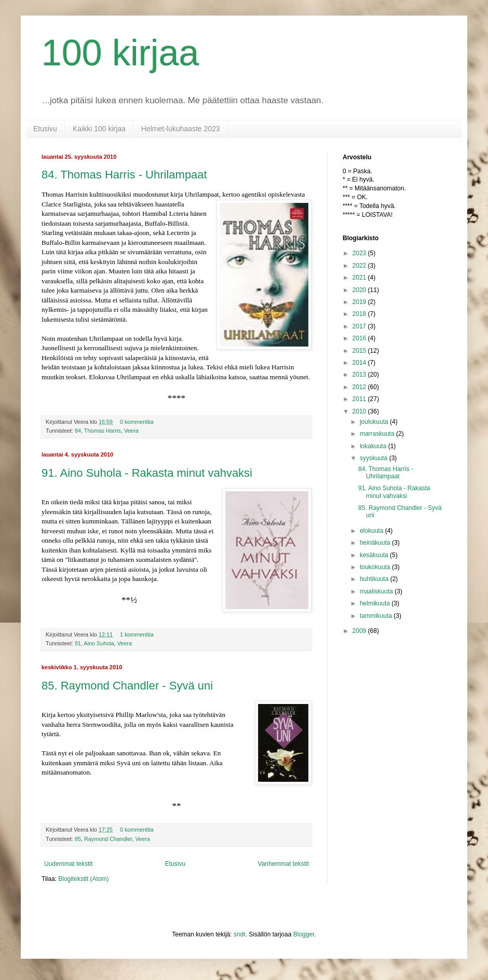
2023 (360, 253)
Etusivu (45, 129)
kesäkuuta (375, 555)
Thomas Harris (103, 431)
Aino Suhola (99, 643)
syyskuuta (375, 458)
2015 (360, 351)
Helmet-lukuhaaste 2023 (181, 129)
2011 (360, 399)
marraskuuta (378, 434)
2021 (360, 278)
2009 (360, 631)
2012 (360, 387)
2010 (360, 411)
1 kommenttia (137, 634)
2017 (360, 326)
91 (78, 643)
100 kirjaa (120, 53)
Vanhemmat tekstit (283, 864)
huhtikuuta (375, 579)
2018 (360, 314)
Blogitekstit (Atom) (83, 879)
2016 (360, 338)
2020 (360, 290)
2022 (360, 266)
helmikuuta (376, 603)
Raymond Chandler (108, 839)
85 (78, 839)
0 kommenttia (137, 422)
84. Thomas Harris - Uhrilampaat (124, 175)
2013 (360, 375)
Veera (131, 431)
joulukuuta (375, 422)
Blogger (304, 934)
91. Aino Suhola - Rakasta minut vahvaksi (147, 473)
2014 (360, 363)
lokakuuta (374, 446)
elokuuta (372, 531)
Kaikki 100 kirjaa (99, 129)
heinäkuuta (376, 543)
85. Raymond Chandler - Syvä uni (127, 686)
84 (78, 431)
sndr (240, 934)
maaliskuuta (377, 591)
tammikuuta (377, 616)
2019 (360, 302)
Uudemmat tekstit (68, 864)
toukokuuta (376, 567)
